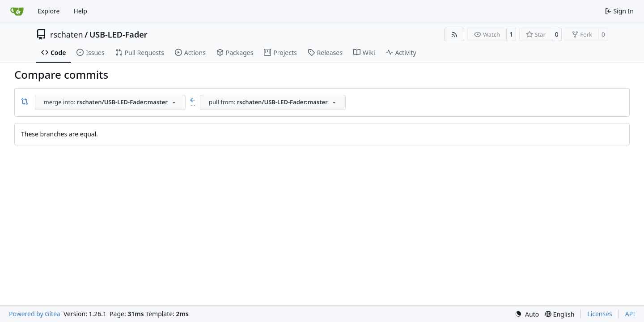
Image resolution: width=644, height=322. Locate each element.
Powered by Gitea (35, 314)
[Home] (17, 11)
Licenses (600, 314)
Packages (235, 53)
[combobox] (110, 102)
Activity (401, 53)
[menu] (527, 314)
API (630, 314)
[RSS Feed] (454, 34)
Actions (190, 53)
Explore (49, 11)
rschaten (67, 34)
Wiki (364, 53)
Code (53, 53)
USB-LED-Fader (119, 34)
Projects (280, 53)
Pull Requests (140, 53)
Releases (325, 53)
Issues (90, 53)
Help (80, 11)
